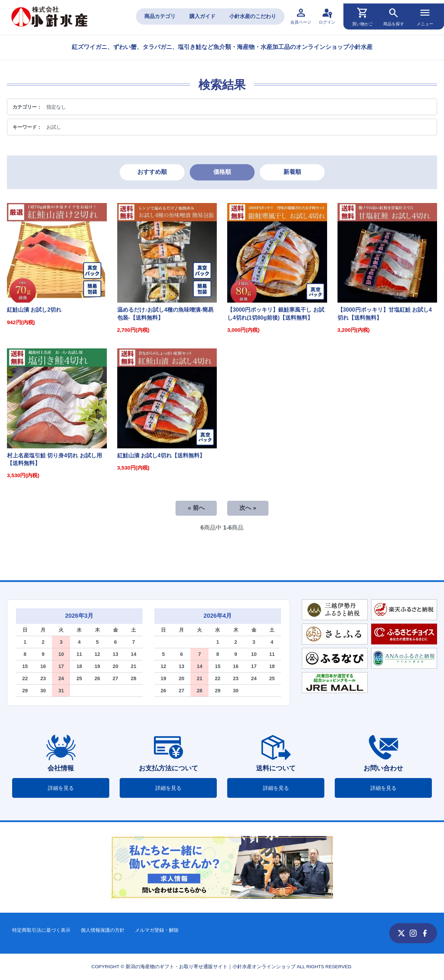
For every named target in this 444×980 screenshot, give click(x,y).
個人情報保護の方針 (103, 930)
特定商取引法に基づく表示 (41, 930)
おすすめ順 (152, 172)
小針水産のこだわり (253, 16)
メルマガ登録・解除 (157, 930)
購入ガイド (202, 16)
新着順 (292, 172)
